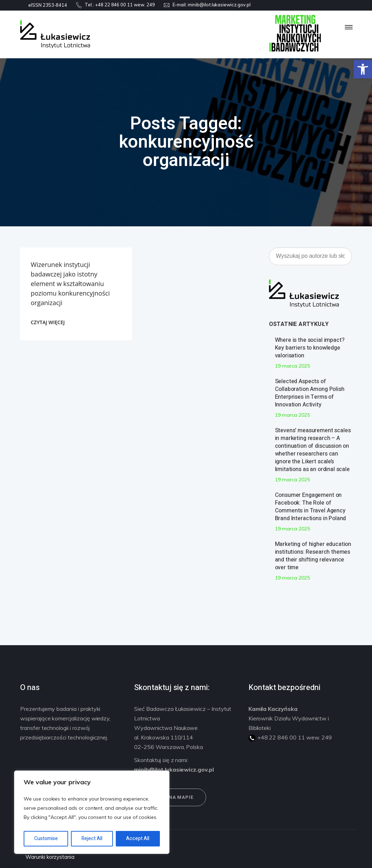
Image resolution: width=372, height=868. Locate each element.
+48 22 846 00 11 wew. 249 (125, 5)
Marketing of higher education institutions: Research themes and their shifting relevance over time (313, 556)
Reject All (92, 839)
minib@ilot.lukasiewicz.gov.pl (219, 5)
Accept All (138, 839)
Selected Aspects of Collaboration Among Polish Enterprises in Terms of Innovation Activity (310, 393)
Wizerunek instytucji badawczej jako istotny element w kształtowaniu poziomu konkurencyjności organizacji (70, 284)
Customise (46, 839)
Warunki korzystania (50, 857)
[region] (92, 812)
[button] (363, 69)
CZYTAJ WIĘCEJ (48, 322)
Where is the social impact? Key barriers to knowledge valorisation (310, 348)
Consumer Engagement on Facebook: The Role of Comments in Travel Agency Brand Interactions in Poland (311, 507)
